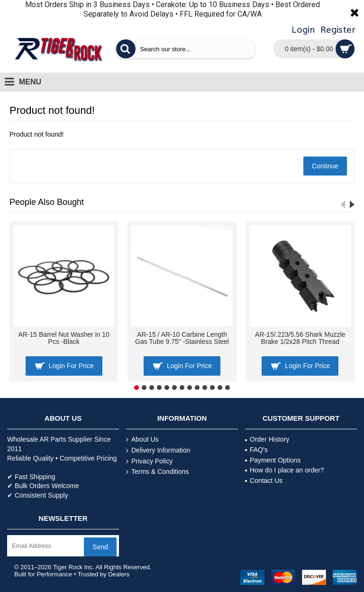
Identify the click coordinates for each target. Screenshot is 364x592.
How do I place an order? (284, 470)
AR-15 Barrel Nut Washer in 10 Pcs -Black (64, 338)
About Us (142, 439)
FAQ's (256, 450)
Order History (267, 439)
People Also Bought (47, 202)
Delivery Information (158, 450)
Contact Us (264, 481)
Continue (325, 166)
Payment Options (273, 460)
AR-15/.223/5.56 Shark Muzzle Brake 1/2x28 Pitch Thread (300, 338)
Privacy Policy (149, 461)
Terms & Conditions (157, 472)
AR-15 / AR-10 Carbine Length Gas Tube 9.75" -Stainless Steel (182, 338)
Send (100, 547)
